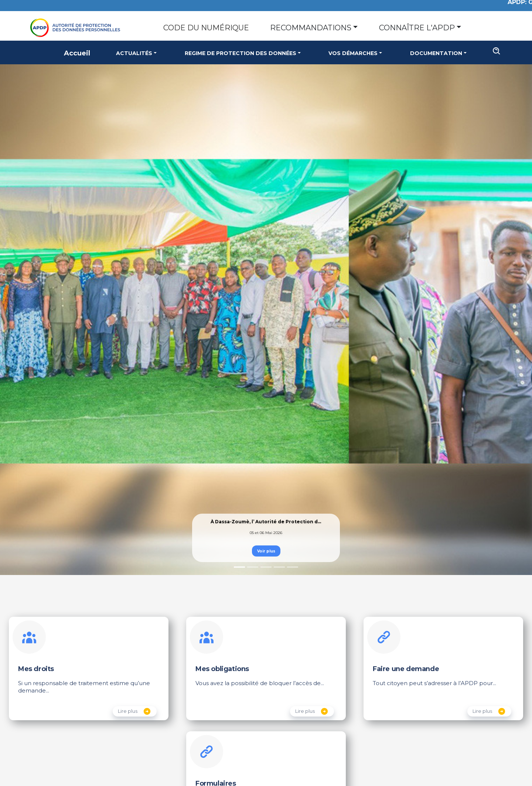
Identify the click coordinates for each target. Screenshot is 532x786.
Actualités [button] (134, 53)
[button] (40, 320)
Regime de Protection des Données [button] (241, 53)
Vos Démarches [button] (353, 53)
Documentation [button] (436, 53)
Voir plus (266, 551)
